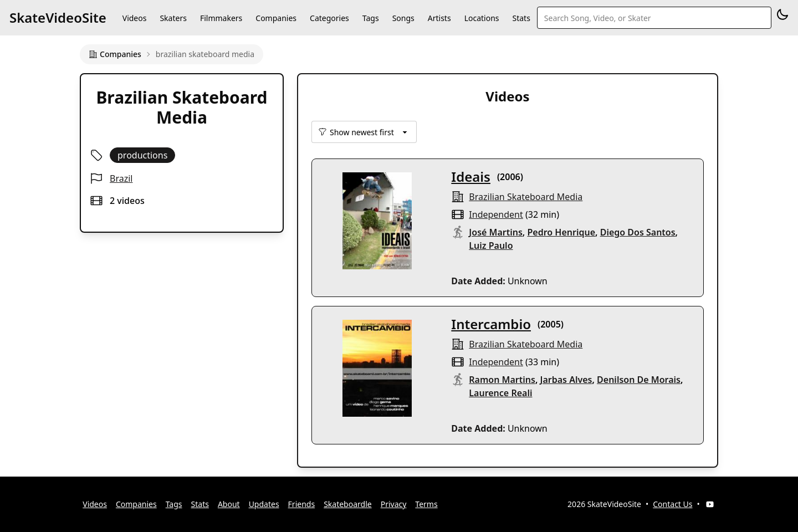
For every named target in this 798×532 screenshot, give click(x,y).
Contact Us (672, 504)
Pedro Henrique (561, 232)
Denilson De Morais (639, 380)
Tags (371, 18)
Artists (439, 18)
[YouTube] (710, 504)
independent (496, 214)
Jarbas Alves (566, 380)
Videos (135, 18)
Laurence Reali (500, 393)
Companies (276, 18)
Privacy (394, 504)
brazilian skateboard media (526, 197)
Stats (521, 18)
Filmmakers (221, 18)
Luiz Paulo (491, 245)
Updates (264, 504)
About (229, 504)
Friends (302, 504)
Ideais (471, 177)
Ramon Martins (502, 380)
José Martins (496, 232)
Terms (426, 504)
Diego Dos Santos (638, 232)
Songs (403, 18)
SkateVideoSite (58, 17)
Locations (482, 18)
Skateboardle (348, 504)
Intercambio (491, 324)
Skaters (173, 18)
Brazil (121, 178)
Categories (329, 18)
